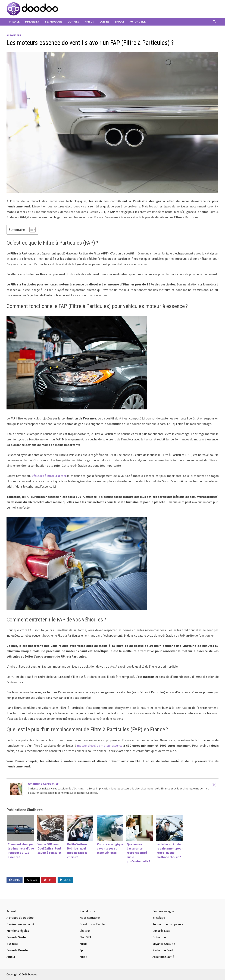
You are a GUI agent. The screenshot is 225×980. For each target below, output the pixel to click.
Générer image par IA (20, 924)
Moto (83, 944)
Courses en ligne (163, 911)
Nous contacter (90, 918)
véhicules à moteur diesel (49, 476)
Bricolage (159, 918)
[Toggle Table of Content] (31, 230)
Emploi (119, 21)
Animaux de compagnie (168, 924)
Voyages (73, 21)
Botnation (159, 937)
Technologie (53, 21)
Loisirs (105, 21)
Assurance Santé (163, 957)
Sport (83, 950)
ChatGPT (86, 937)
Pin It (49, 880)
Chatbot (85, 931)
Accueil (11, 911)
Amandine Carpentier (43, 784)
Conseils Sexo (161, 931)
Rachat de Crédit (164, 950)
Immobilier (32, 21)
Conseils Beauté (17, 950)
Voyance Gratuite (164, 944)
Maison (89, 21)
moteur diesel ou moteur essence (100, 746)
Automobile (138, 21)
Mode (83, 957)
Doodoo (33, 974)
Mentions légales (18, 931)
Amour (11, 957)
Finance (14, 21)
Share (15, 880)
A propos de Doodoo (20, 918)
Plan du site (87, 911)
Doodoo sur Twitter (93, 924)
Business (12, 944)
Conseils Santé (16, 937)
